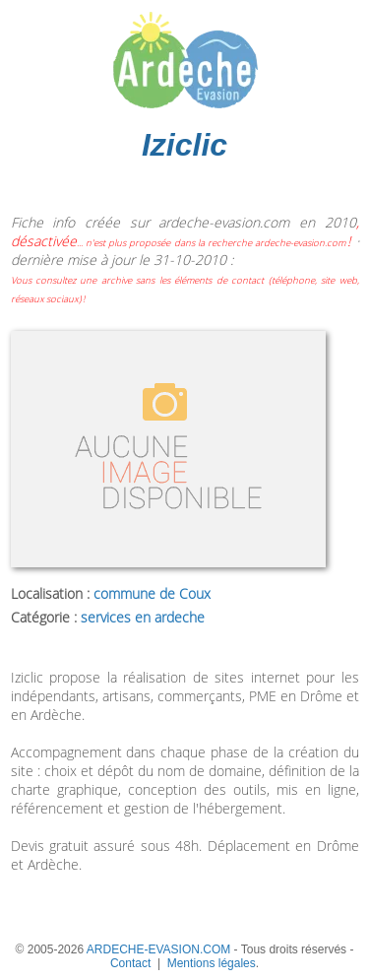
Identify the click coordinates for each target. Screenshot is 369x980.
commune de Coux (152, 593)
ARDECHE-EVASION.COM (158, 949)
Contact (130, 963)
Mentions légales (212, 963)
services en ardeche (143, 617)
